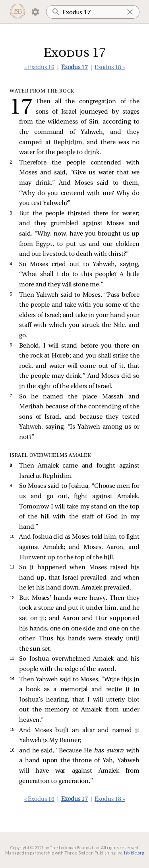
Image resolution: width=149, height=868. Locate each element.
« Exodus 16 (39, 68)
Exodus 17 (74, 68)
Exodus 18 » (110, 68)
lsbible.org (134, 853)
